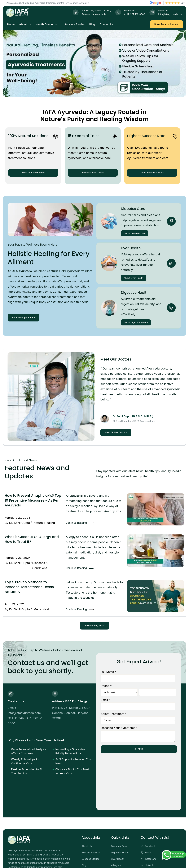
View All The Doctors (116, 432)
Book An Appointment (166, 24)
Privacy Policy (176, 862)
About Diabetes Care (135, 233)
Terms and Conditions (153, 862)
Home (11, 24)
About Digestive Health (136, 322)
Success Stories (74, 24)
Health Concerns (91, 820)
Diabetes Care (133, 209)
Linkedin (147, 832)
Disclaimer (131, 862)
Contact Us (107, 24)
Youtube (147, 839)
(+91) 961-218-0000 (135, 14)
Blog (92, 24)
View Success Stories (152, 173)
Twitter (146, 820)
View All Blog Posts (94, 625)
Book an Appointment (33, 173)
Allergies (116, 832)
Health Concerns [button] (46, 24)
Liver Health (131, 248)
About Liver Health (134, 278)
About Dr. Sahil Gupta (93, 173)
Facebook (148, 813)
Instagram (148, 826)
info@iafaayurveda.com (171, 14)
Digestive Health (135, 293)
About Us (25, 24)
